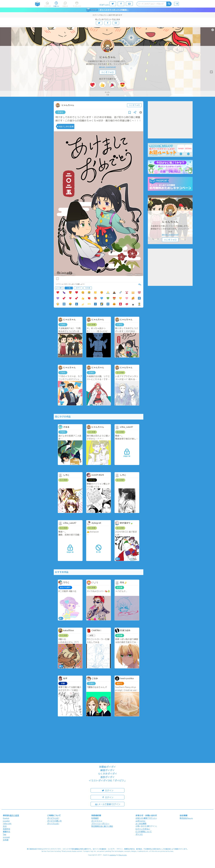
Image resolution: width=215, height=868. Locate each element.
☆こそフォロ (107, 72)
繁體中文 (7, 832)
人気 (69, 288)
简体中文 (7, 829)
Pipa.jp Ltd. (123, 855)
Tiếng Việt (7, 824)
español (6, 821)
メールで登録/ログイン (108, 804)
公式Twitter (141, 821)
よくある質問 (141, 824)
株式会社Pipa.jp (186, 818)
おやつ (78, 288)
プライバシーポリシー (100, 824)
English (6, 818)
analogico (113, 855)
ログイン (107, 790)
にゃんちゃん (107, 57)
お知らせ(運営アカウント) (146, 818)
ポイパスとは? (53, 824)
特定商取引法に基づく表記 (102, 826)
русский (6, 837)
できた (60, 112)
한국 (5, 826)
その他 (88, 288)
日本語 (6, 840)
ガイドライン (97, 821)
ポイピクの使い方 (54, 821)
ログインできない (143, 829)
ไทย (5, 834)
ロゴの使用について (144, 832)
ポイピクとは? (53, 818)
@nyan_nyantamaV (107, 67)
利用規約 (95, 818)
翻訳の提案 (14, 815)
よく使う (59, 288)
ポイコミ (139, 834)
